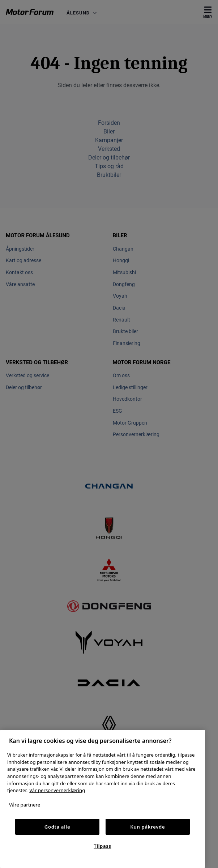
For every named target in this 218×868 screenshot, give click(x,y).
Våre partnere (25, 805)
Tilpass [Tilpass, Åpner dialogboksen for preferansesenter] (102, 846)
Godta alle (57, 827)
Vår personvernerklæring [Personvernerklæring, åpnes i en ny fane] (57, 790)
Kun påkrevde (148, 827)
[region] (102, 799)
